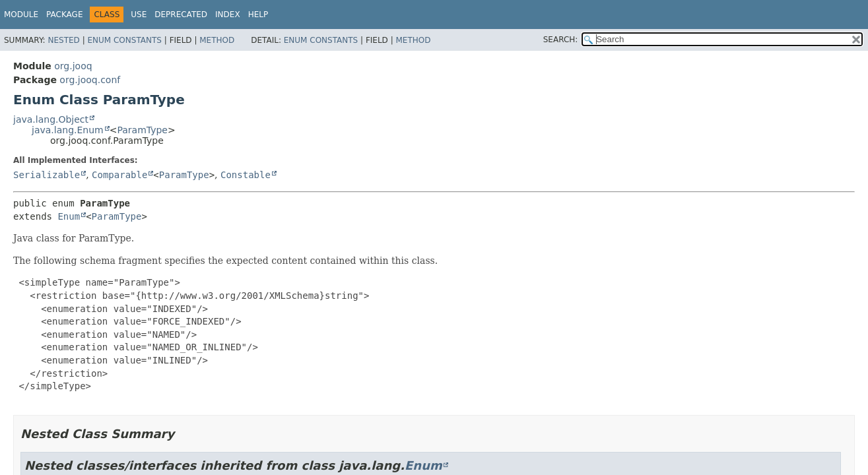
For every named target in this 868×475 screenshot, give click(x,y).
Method (217, 40)
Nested (63, 40)
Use (139, 15)
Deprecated (181, 15)
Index (228, 15)
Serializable (47, 175)
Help (258, 15)
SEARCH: (561, 40)
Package (64, 15)
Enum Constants (124, 40)
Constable (246, 175)
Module (21, 15)
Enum (69, 216)
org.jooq (73, 66)
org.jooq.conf (90, 80)
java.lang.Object (51, 119)
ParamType (142, 130)
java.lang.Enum (68, 130)
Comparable (119, 175)
